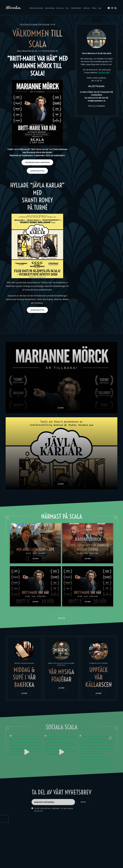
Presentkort (76, 8)
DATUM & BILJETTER (37, 171)
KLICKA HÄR (104, 72)
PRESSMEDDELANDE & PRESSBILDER (37, 162)
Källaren (41, 553)
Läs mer (61, 408)
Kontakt (87, 8)
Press (94, 8)
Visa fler (62, 618)
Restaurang (50, 8)
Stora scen (94, 553)
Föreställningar (36, 8)
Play (67, 8)
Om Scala (60, 8)
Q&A (100, 8)
